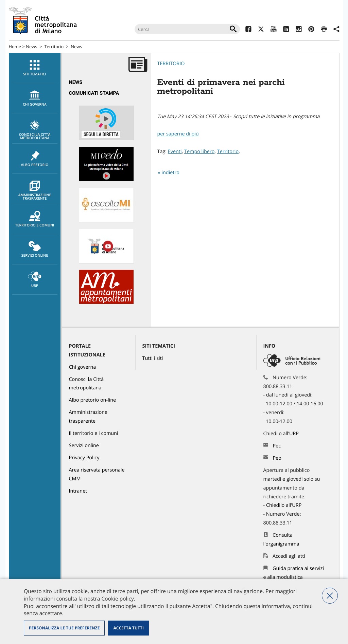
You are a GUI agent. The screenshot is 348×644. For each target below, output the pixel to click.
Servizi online (35, 250)
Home (15, 47)
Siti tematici (35, 68)
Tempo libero (199, 152)
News (31, 47)
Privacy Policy (84, 458)
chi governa (35, 98)
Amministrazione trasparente (35, 191)
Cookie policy (117, 599)
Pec (277, 446)
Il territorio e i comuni (94, 433)
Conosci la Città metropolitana (35, 130)
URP (35, 280)
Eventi (175, 152)
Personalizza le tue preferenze (64, 628)
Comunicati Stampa (94, 93)
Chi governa (83, 367)
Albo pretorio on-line (93, 400)
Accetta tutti (128, 628)
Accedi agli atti (289, 556)
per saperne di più (178, 134)
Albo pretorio (35, 159)
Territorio (54, 47)
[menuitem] (35, 68)
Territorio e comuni (35, 219)
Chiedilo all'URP (282, 434)
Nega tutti (330, 596)
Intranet (78, 491)
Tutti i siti (153, 358)
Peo (277, 458)
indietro (170, 173)
